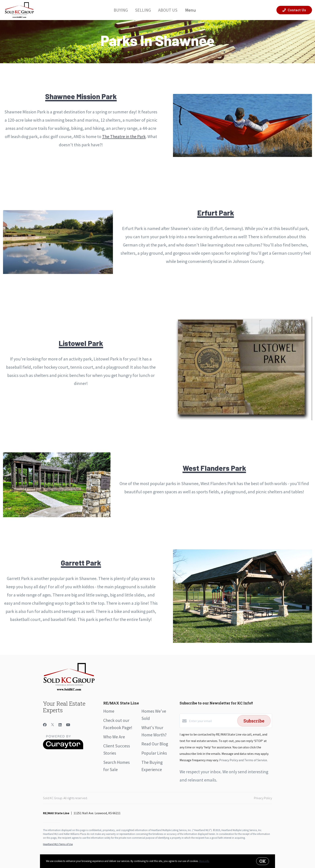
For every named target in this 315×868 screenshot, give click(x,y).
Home (109, 711)
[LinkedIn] (60, 725)
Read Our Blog (155, 744)
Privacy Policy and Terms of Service (243, 760)
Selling (143, 10)
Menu (193, 10)
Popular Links (154, 753)
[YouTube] (68, 725)
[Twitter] (53, 725)
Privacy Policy (263, 798)
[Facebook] (45, 725)
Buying (121, 10)
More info (204, 861)
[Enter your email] (212, 721)
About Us (168, 10)
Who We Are (114, 737)
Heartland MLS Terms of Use (58, 844)
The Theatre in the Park (124, 136)
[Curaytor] (63, 748)
